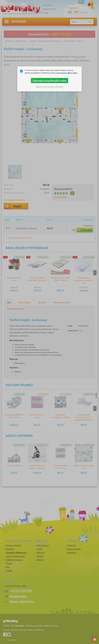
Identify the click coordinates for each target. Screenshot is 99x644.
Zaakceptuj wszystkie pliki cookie (49, 81)
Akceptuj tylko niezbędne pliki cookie (49, 87)
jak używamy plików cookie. (67, 73)
